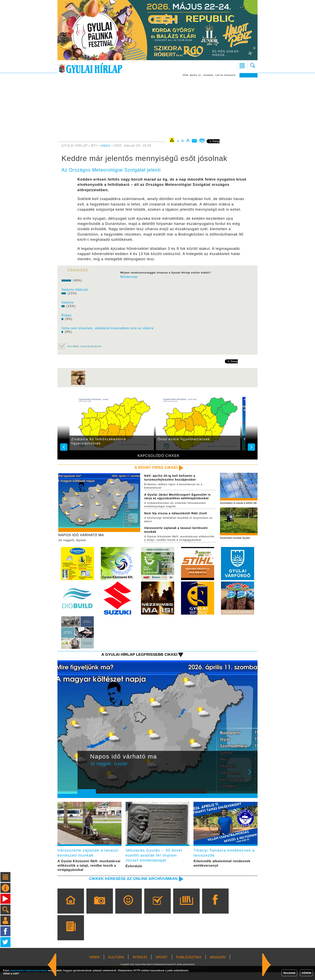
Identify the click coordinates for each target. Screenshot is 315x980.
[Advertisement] (157, 108)
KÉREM (306, 973)
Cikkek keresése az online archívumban (130, 886)
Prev (84, 780)
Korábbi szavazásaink (85, 346)
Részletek (289, 973)
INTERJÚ (140, 965)
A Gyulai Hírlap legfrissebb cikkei (136, 659)
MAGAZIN (218, 965)
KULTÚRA (116, 965)
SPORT (162, 965)
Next (252, 780)
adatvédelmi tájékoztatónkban (29, 970)
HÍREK (106, 146)
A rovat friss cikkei (154, 468)
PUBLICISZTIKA (189, 965)
